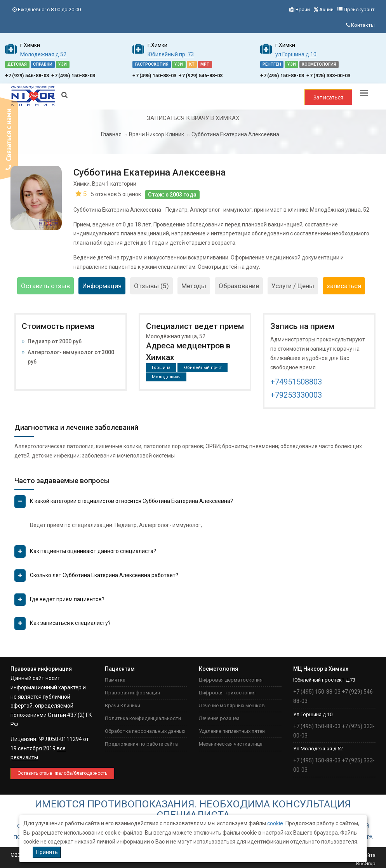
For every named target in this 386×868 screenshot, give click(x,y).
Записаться (328, 97)
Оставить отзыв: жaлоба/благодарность (62, 773)
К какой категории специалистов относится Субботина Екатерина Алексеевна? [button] (131, 501)
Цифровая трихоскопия (227, 693)
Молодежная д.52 (43, 54)
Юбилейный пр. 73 (171, 54)
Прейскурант (359, 10)
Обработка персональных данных (145, 731)
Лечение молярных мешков (232, 705)
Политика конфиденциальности (143, 718)
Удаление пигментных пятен (232, 731)
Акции (326, 10)
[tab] (195, 504)
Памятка (115, 680)
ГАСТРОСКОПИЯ (152, 64)
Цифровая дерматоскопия (231, 680)
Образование (239, 286)
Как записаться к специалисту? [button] (70, 623)
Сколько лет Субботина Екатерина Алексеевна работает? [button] (104, 575)
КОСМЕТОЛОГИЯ (319, 64)
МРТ (205, 64)
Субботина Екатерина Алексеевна (235, 134)
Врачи (303, 10)
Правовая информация (132, 693)
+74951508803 (296, 382)
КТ (192, 64)
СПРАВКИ (43, 64)
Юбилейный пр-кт (203, 368)
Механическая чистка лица (231, 744)
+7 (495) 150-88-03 (73, 76)
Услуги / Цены (293, 286)
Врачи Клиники (123, 705)
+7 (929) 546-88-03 (27, 76)
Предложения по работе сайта (141, 744)
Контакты (363, 25)
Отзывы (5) (151, 286)
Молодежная (166, 377)
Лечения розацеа (219, 718)
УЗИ (63, 64)
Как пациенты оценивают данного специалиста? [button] (93, 551)
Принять (47, 852)
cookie (275, 823)
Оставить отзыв (45, 286)
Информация (102, 286)
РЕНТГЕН (272, 64)
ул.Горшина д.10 (296, 54)
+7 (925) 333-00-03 (328, 76)
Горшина (161, 368)
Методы (194, 286)
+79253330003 (296, 395)
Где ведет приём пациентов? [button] (67, 599)
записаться (344, 286)
